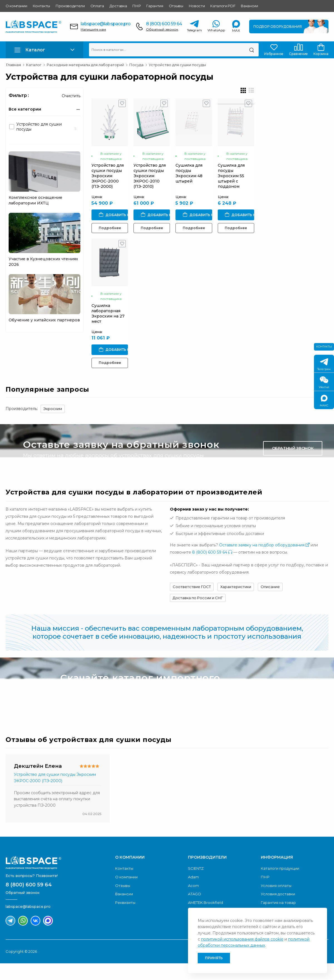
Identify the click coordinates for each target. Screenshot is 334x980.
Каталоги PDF (223, 6)
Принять (214, 958)
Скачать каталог (292, 704)
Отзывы (176, 6)
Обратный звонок (162, 29)
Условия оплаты (276, 902)
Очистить (71, 96)
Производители (70, 6)
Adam (193, 894)
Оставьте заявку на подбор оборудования (264, 562)
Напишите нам (93, 29)
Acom (193, 902)
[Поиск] (252, 50)
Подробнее (119, 236)
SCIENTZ (196, 885)
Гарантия (155, 6)
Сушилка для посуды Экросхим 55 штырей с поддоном (298, 189)
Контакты (41, 6)
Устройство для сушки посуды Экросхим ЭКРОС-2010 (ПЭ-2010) (176, 189)
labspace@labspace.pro (106, 24)
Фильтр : (19, 95)
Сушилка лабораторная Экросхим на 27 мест (116, 335)
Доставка (118, 6)
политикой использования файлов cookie (242, 939)
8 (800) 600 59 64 (164, 24)
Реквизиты (125, 919)
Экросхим (53, 426)
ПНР (137, 6)
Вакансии (249, 6)
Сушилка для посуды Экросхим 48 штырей (236, 187)
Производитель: (22, 426)
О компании (16, 6)
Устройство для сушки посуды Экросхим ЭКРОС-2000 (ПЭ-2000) (116, 189)
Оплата (97, 6)
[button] (44, 50)
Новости (197, 6)
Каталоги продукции (280, 885)
